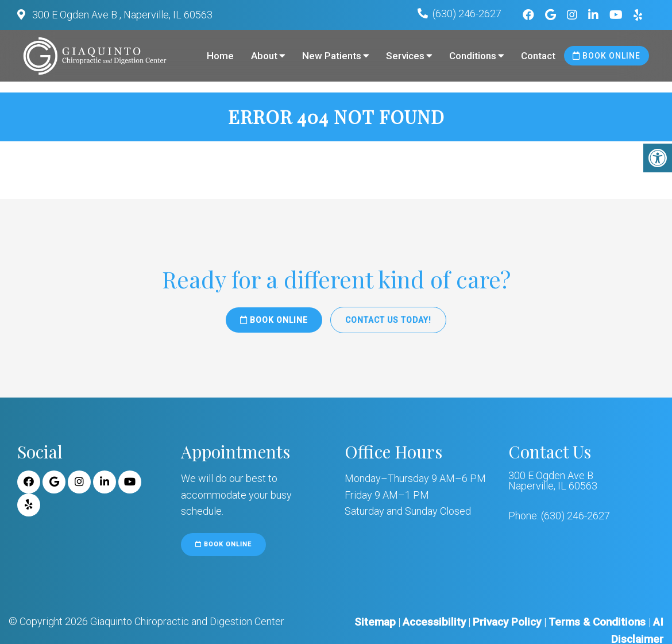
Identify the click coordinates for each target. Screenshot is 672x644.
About (264, 56)
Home (220, 56)
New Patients (332, 56)
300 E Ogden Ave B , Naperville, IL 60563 (121, 15)
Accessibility (434, 622)
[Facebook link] (530, 15)
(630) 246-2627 (467, 14)
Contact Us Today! (388, 320)
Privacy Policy (508, 622)
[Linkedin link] (595, 15)
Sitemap (375, 622)
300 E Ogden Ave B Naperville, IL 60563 (553, 481)
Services (405, 56)
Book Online (607, 56)
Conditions (473, 56)
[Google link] (552, 15)
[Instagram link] (573, 15)
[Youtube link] (617, 15)
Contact (538, 56)
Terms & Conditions (598, 622)
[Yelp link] (638, 15)
